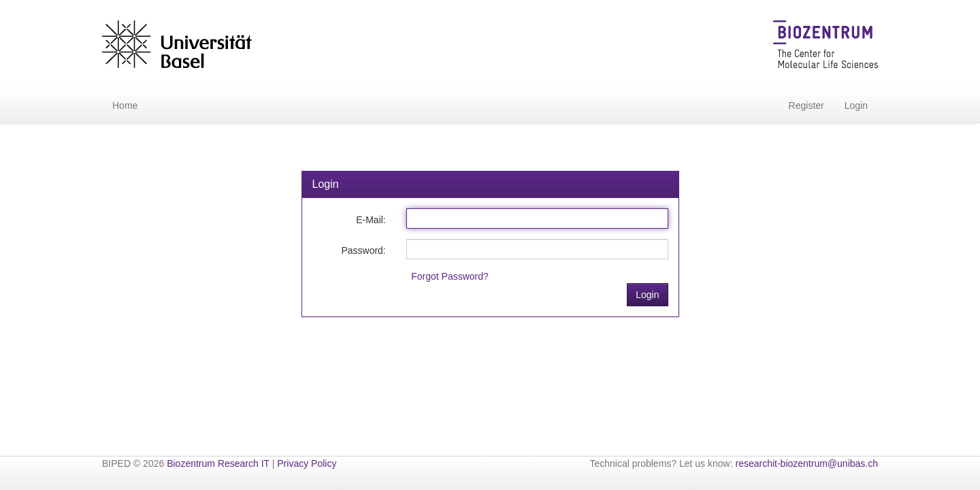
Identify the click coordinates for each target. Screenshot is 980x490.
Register (806, 105)
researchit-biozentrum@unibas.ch (806, 463)
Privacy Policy (307, 463)
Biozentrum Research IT (218, 463)
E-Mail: (371, 220)
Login (856, 105)
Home (125, 105)
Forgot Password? (450, 276)
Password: (363, 250)
